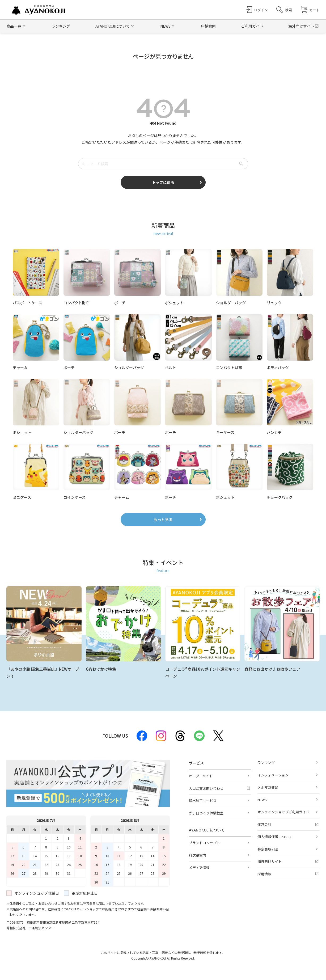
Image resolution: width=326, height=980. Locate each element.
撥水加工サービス (203, 801)
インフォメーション (273, 775)
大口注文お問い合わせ (206, 788)
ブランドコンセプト (204, 843)
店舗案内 (208, 26)
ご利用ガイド (252, 26)
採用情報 (264, 874)
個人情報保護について (275, 837)
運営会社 (264, 824)
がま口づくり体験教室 (206, 813)
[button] (284, 10)
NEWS (262, 800)
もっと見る (163, 519)
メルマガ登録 (268, 787)
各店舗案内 (198, 855)
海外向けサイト (301, 26)
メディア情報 (199, 867)
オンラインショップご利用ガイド (283, 812)
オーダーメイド (201, 776)
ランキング (61, 26)
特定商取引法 (268, 849)
